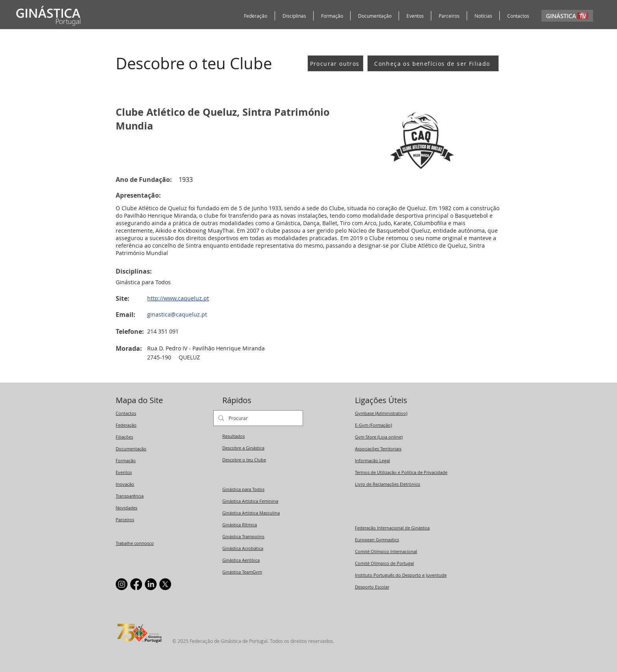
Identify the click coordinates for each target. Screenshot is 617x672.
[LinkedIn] (151, 584)
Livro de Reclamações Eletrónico (388, 484)
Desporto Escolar (372, 587)
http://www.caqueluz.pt (178, 298)
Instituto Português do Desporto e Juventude (401, 575)
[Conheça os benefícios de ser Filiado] (433, 63)
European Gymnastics (377, 540)
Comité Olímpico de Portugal (384, 563)
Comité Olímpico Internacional (386, 551)
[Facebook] (136, 584)
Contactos (126, 413)
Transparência (130, 496)
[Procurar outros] (335, 63)
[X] (165, 584)
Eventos (124, 472)
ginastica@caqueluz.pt (177, 314)
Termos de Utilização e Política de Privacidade (401, 472)
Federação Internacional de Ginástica (392, 528)
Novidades (127, 508)
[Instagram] (122, 584)
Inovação (125, 484)
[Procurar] (257, 418)
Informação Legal (372, 460)
